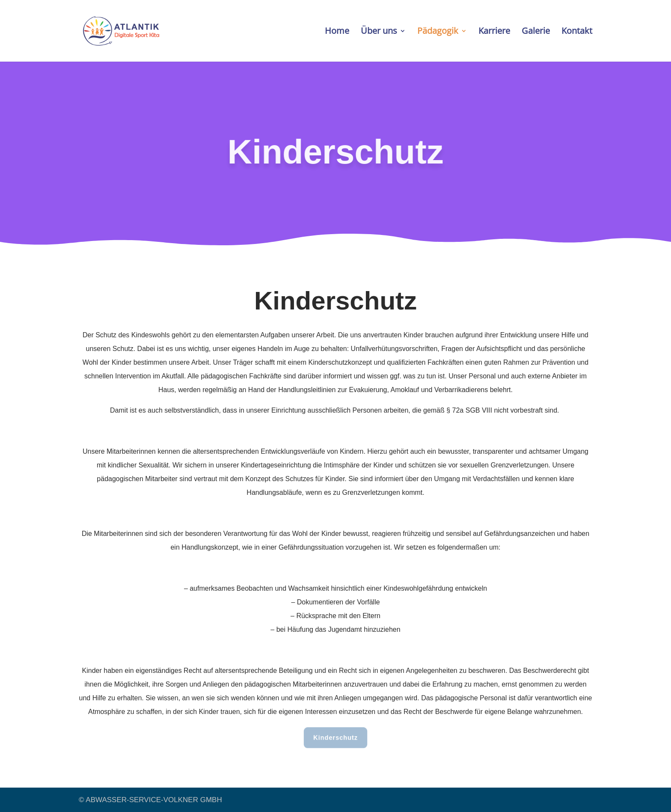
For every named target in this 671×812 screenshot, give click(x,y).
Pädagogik (438, 32)
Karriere (494, 32)
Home (337, 32)
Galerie (536, 32)
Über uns (379, 32)
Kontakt (577, 32)
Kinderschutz (335, 738)
